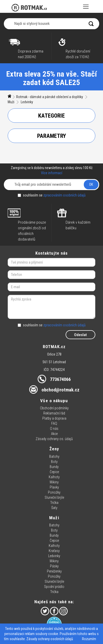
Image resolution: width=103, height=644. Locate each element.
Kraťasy (54, 551)
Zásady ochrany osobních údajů (50, 639)
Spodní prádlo (54, 587)
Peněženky (54, 571)
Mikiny (54, 482)
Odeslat (80, 335)
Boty (54, 462)
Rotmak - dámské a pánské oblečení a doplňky (50, 97)
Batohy (54, 456)
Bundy (54, 467)
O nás (54, 429)
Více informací (52, 173)
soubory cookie (47, 634)
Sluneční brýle (54, 497)
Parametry (52, 136)
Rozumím (89, 639)
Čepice (54, 472)
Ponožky (54, 492)
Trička (54, 503)
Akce (54, 434)
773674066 (60, 379)
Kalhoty (54, 477)
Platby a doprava (54, 418)
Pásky (54, 566)
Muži (11, 102)
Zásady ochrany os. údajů (54, 439)
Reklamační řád (54, 413)
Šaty (54, 508)
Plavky (54, 487)
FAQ (54, 423)
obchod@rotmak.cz (60, 390)
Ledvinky (27, 102)
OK (91, 184)
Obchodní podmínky (54, 408)
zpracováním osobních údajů (64, 195)
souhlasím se (52, 195)
